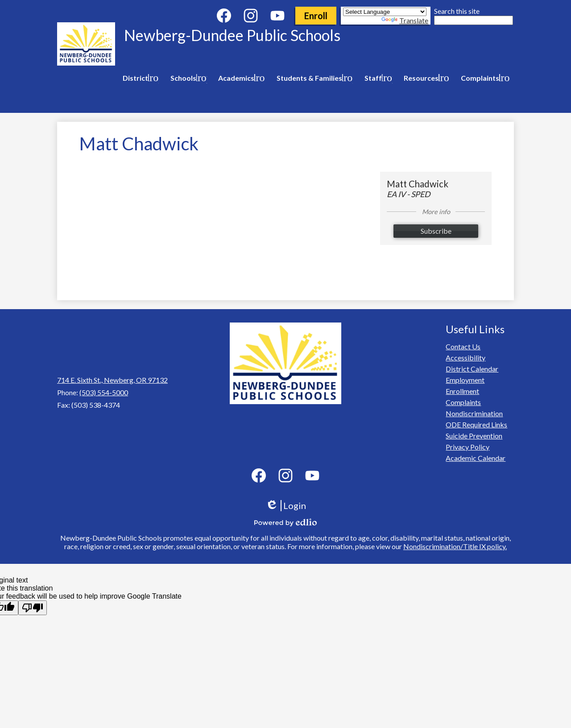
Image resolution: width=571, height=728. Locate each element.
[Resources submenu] (425, 78)
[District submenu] (139, 78)
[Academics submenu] (240, 78)
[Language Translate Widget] (385, 12)
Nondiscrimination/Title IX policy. (455, 546)
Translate (405, 20)
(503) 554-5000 (104, 392)
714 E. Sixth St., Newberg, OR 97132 (112, 380)
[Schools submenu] (187, 78)
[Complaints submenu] (484, 78)
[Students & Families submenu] (313, 78)
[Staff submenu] (377, 78)
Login (286, 506)
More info (436, 212)
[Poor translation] (33, 608)
